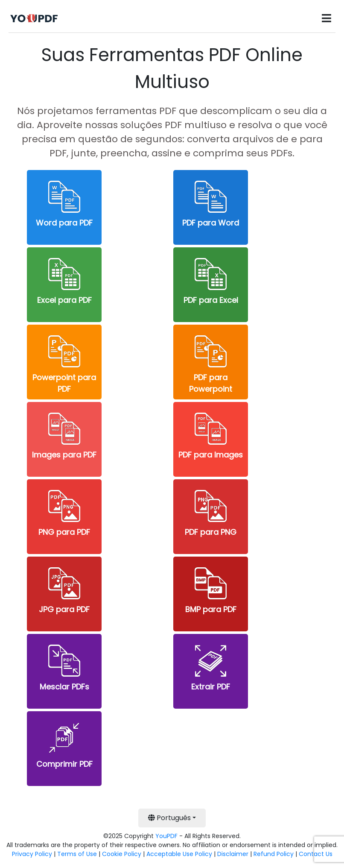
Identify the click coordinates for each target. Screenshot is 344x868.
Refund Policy (274, 854)
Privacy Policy (32, 854)
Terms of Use (77, 854)
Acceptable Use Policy (179, 854)
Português (169, 818)
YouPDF (166, 836)
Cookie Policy (122, 854)
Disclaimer (233, 854)
